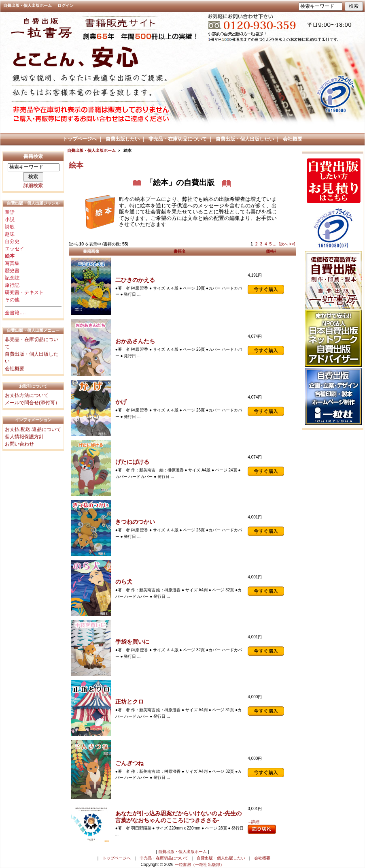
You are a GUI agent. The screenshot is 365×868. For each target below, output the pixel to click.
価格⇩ (271, 251)
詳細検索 (33, 186)
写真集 (12, 263)
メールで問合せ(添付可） (32, 403)
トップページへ (80, 139)
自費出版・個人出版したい (245, 139)
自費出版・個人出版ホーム (28, 5)
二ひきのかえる (135, 280)
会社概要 (293, 139)
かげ (121, 402)
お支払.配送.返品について (33, 429)
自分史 (12, 241)
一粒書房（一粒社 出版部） (200, 865)
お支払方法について (27, 395)
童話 (10, 212)
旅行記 (12, 285)
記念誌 (12, 278)
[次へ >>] (287, 244)
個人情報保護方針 (24, 437)
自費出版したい (123, 139)
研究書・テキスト (24, 292)
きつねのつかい (135, 522)
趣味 (10, 234)
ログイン (66, 5)
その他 (12, 300)
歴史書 (12, 271)
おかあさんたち (135, 341)
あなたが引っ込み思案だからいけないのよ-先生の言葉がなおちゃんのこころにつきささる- (179, 817)
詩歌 (10, 227)
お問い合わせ (19, 444)
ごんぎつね (129, 763)
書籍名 (180, 251)
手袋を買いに (132, 642)
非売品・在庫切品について (178, 139)
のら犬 (124, 582)
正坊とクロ (129, 702)
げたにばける (132, 462)
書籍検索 (33, 156)
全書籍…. (15, 313)
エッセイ (15, 249)
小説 (10, 220)
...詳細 (253, 822)
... (275, 244)
